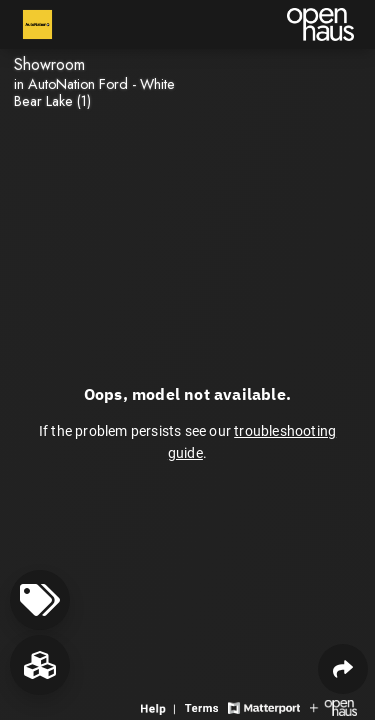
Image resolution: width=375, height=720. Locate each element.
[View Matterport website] (263, 706)
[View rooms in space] (40, 665)
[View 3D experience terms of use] (204, 706)
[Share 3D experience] (343, 669)
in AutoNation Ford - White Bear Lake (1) (94, 92)
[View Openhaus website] (333, 706)
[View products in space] (40, 600)
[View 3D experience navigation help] (160, 706)
